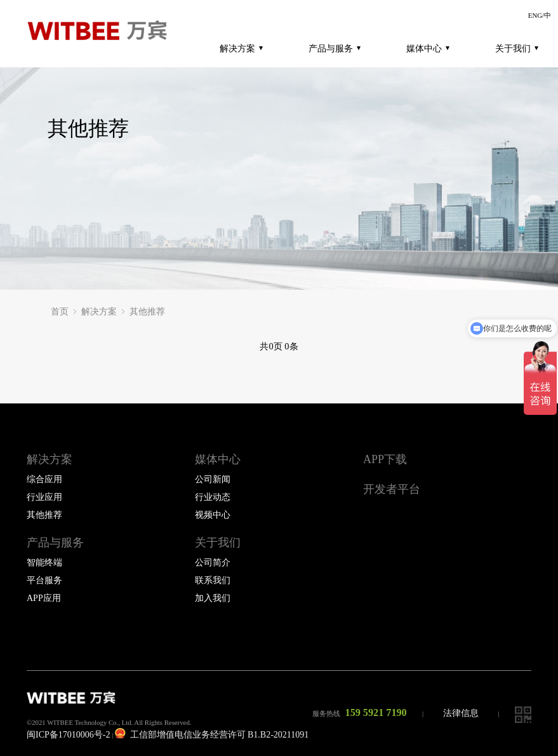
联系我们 (213, 580)
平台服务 (44, 580)
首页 (60, 312)
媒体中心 (428, 48)
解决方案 (241, 48)
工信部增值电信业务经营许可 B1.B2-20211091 (212, 735)
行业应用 (44, 497)
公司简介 (213, 563)
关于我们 (517, 48)
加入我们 (213, 598)
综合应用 (44, 479)
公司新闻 (213, 479)
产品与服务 (335, 48)
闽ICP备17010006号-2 (68, 735)
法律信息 (461, 713)
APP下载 (385, 459)
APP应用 (44, 598)
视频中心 (213, 515)
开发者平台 (392, 489)
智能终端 (44, 563)
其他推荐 (147, 312)
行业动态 (213, 497)
